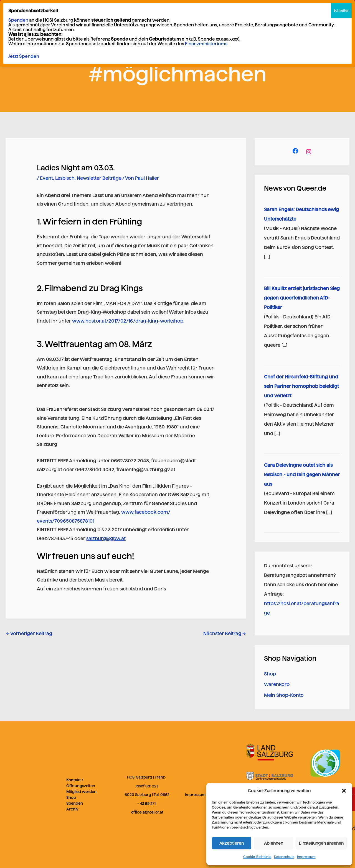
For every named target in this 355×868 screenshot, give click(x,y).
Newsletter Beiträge (99, 178)
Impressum (306, 857)
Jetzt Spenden (24, 56)
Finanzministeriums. (207, 44)
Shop (270, 674)
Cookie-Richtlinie (257, 857)
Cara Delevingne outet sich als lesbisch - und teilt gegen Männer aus (302, 475)
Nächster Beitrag (225, 633)
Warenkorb (277, 684)
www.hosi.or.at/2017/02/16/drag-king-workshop (128, 321)
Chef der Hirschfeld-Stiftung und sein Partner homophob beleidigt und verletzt (301, 386)
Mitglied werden (81, 792)
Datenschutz (284, 857)
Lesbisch (65, 178)
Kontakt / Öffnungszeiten (81, 783)
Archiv (72, 809)
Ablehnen (274, 843)
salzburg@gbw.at (106, 538)
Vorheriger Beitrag (29, 633)
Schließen (341, 10)
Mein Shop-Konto (284, 695)
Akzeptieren (232, 843)
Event (46, 178)
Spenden (75, 803)
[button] (344, 791)
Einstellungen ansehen (321, 843)
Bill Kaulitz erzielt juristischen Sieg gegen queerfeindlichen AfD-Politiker (302, 298)
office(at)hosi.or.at (147, 812)
